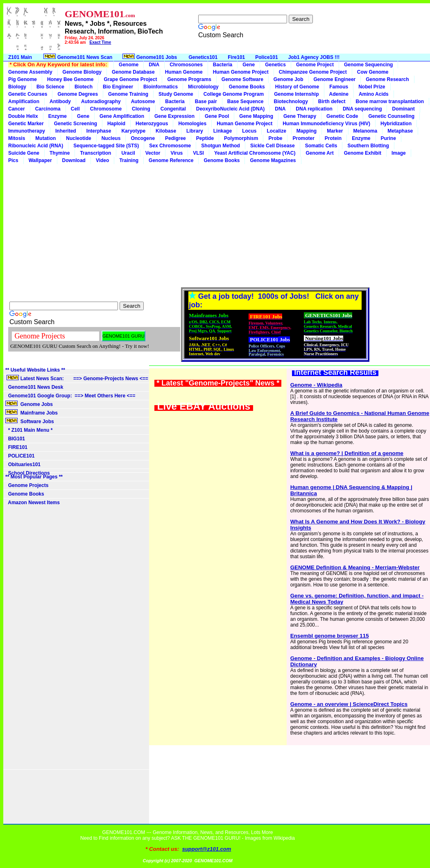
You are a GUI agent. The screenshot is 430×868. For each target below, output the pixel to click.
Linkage (223, 131)
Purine (388, 138)
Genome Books (247, 87)
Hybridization (396, 124)
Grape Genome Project (130, 79)
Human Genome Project (241, 72)
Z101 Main (20, 57)
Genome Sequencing (368, 65)
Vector (153, 153)
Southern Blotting (368, 146)
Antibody (60, 101)
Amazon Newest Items (33, 503)
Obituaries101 (23, 464)
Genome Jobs (30, 404)
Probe (275, 138)
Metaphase (400, 131)
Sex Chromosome (170, 146)
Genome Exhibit (363, 153)
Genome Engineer (335, 79)
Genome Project (315, 65)
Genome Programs (189, 79)
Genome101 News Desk (34, 387)
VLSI (198, 153)
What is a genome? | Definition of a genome (347, 453)
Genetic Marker (26, 124)
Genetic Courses (28, 94)
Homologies (192, 124)
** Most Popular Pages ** (34, 477)
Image (399, 153)
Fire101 (236, 57)
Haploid (116, 124)
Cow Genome (373, 72)
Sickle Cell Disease (273, 146)
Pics (13, 160)
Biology (17, 87)
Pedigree (175, 138)
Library (195, 131)
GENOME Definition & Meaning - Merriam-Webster (355, 567)
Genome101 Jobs (150, 57)
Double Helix (23, 116)
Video (102, 160)
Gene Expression (174, 116)
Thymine (60, 153)
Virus (177, 153)
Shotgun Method (221, 146)
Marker (335, 131)
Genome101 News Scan (77, 57)
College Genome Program (234, 94)
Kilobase (166, 131)
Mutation (45, 138)
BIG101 (15, 439)
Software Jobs (30, 421)
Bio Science (50, 87)
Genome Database (133, 72)
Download (74, 160)
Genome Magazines (273, 160)
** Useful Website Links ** (35, 370)
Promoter (303, 138)
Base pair (206, 101)
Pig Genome (23, 79)
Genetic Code (342, 116)
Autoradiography (101, 101)
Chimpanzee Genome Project (313, 72)
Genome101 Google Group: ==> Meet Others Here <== (70, 396)
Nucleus (111, 138)
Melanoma (365, 131)
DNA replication (314, 109)
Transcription (95, 153)
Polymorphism (241, 138)
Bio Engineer (118, 87)
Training (129, 160)
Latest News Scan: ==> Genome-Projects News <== (77, 378)
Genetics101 (203, 57)
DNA (154, 65)
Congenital (173, 109)
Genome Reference (171, 160)
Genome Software (242, 79)
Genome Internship (296, 94)
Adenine (339, 94)
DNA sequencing (362, 109)
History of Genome (297, 87)
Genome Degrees (78, 94)
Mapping (307, 131)
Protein (333, 138)
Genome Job (289, 79)
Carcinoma (48, 109)
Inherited (66, 131)
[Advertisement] (217, 225)
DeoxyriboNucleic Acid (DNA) (231, 109)
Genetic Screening (76, 124)
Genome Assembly (30, 72)
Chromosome (106, 109)
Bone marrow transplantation (390, 101)
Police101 (266, 57)
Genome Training (128, 94)
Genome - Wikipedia (316, 385)
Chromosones (186, 65)
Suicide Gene (24, 153)
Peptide (205, 138)
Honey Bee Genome (70, 79)
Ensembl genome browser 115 (330, 636)
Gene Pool (217, 116)
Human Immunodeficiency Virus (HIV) (326, 124)
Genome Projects (27, 485)
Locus (249, 131)
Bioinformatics (161, 87)
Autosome (143, 101)
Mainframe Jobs (32, 413)
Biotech (84, 87)
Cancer (17, 109)
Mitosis (17, 138)
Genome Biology (82, 72)
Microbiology (203, 87)
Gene (249, 65)
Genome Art (319, 153)
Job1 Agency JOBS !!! (314, 57)
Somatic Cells (321, 146)
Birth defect (332, 101)
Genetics (275, 65)
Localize (276, 131)
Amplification (24, 101)
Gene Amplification (122, 116)
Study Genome (176, 94)
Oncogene (143, 138)
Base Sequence (246, 101)
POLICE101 (20, 456)
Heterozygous (152, 124)
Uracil (128, 153)
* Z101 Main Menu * (29, 430)
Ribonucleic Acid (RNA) (36, 146)
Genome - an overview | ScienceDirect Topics (349, 704)
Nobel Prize (372, 87)
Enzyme (58, 116)
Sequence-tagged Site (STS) (106, 146)
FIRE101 (16, 447)
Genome (129, 65)
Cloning (141, 109)
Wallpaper (40, 160)
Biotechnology (291, 101)
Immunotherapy (27, 131)
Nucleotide (78, 138)
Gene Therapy (300, 116)
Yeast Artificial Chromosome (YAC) (255, 153)
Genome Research (387, 79)
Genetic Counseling (391, 116)
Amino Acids (374, 94)
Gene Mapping (256, 116)
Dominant (403, 109)
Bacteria (223, 65)
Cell (75, 109)
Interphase (99, 131)
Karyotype (133, 131)
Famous (339, 87)
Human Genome (184, 72)
